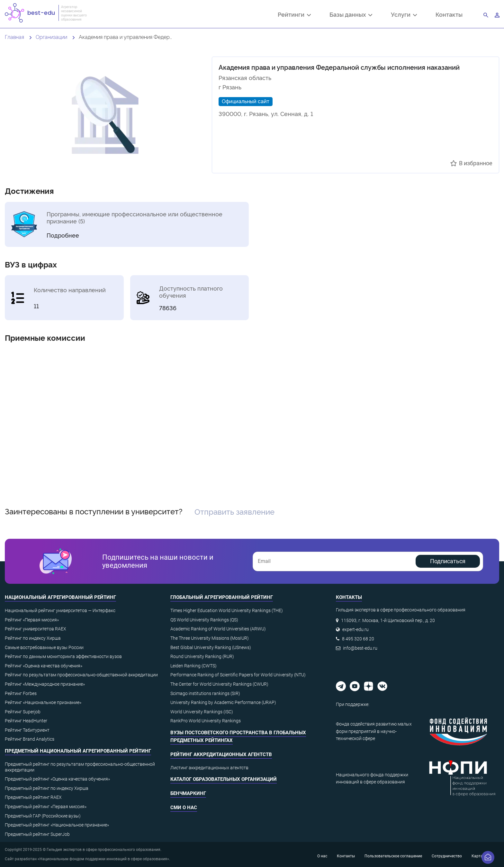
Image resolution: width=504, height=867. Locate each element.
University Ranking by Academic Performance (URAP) (223, 702)
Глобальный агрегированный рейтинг (222, 597)
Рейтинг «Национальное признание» (43, 702)
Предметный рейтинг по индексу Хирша (47, 788)
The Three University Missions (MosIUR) (210, 638)
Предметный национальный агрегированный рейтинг (78, 751)
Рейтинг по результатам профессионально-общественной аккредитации (81, 675)
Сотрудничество (447, 856)
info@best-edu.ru (360, 648)
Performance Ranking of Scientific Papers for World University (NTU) (238, 675)
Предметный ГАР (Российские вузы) (43, 816)
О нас (322, 856)
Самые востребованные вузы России (44, 647)
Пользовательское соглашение (393, 856)
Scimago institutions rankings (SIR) (205, 693)
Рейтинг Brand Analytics (30, 739)
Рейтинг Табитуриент (27, 730)
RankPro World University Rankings (206, 721)
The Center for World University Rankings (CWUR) (219, 684)
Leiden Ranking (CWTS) (194, 666)
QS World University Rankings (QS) (204, 620)
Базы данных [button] (351, 15)
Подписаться (448, 561)
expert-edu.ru (355, 629)
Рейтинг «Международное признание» (45, 684)
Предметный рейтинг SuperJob (37, 834)
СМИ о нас (184, 808)
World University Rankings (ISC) (202, 712)
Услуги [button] (404, 15)
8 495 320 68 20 (358, 639)
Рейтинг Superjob (23, 712)
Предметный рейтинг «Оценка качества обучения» (57, 779)
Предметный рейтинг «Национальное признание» (57, 825)
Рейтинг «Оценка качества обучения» (44, 666)
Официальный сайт (246, 101)
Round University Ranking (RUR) (202, 656)
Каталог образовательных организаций (224, 779)
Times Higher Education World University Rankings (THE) (227, 610)
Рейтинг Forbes (21, 693)
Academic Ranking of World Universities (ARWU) (218, 629)
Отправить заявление (234, 511)
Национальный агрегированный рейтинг (60, 597)
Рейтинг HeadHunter (26, 721)
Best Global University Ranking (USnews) (211, 647)
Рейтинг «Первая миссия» (32, 620)
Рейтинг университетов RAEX (36, 629)
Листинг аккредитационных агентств (209, 768)
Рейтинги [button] (294, 15)
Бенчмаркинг (188, 793)
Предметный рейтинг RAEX (33, 797)
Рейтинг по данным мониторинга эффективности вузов (63, 656)
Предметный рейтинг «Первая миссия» (46, 807)
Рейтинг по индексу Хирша (33, 638)
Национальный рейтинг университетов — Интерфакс (60, 610)
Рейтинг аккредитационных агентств (221, 754)
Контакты (449, 14)
